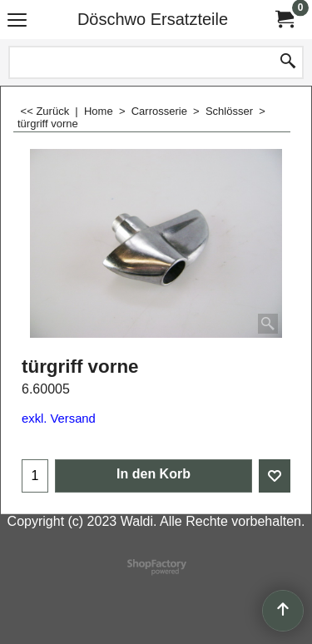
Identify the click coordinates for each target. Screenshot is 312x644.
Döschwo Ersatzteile (153, 19)
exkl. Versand (59, 419)
